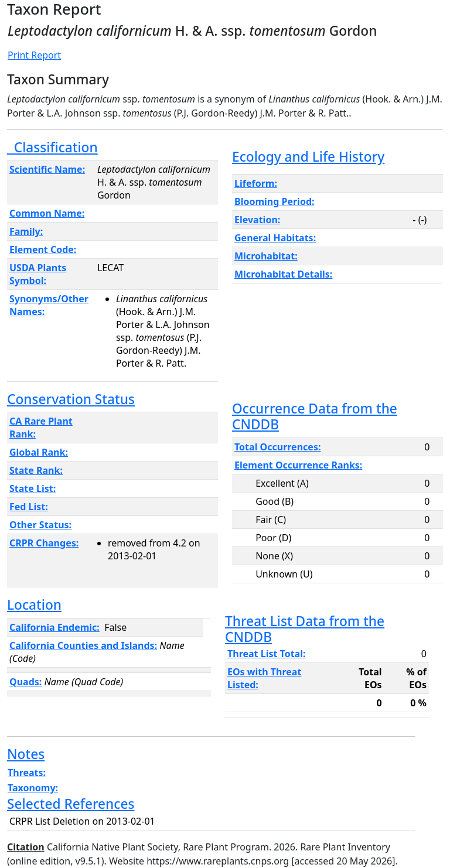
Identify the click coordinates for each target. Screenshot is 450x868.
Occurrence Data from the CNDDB (315, 416)
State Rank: (36, 470)
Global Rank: (39, 452)
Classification (52, 147)
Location (34, 605)
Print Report (34, 55)
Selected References (71, 804)
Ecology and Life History (308, 157)
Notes (26, 754)
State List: (33, 488)
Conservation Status (71, 399)
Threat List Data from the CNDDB (305, 629)
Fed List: (29, 507)
